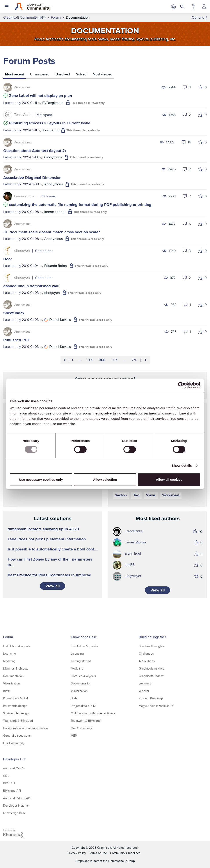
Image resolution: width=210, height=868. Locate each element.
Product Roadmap (151, 698)
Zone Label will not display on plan (40, 96)
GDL (6, 776)
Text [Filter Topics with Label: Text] (136, 495)
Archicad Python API (17, 798)
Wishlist (144, 691)
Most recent (14, 74)
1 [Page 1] (72, 360)
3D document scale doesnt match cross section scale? (52, 232)
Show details (182, 465)
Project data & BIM (15, 698)
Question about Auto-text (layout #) (35, 151)
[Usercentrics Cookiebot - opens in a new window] (181, 385)
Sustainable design (16, 713)
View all (53, 586)
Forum (8, 637)
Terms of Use (98, 853)
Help (193, 7)
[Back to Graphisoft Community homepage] (33, 7)
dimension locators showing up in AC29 (43, 529)
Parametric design (15, 706)
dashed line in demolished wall (31, 286)
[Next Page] (145, 360)
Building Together (152, 637)
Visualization (12, 683)
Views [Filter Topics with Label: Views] (151, 495)
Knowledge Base (84, 637)
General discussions (17, 736)
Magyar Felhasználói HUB (156, 706)
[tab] (14, 75)
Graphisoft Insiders (152, 668)
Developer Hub (15, 759)
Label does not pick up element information (47, 539)
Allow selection (105, 480)
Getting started (81, 661)
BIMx (6, 691)
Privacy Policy (77, 853)
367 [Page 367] (114, 360)
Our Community (14, 743)
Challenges (146, 654)
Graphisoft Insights (151, 646)
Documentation (13, 676)
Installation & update (17, 646)
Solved (81, 74)
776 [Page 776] (134, 360)
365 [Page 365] (90, 360)
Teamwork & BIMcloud (18, 721)
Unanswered (40, 74)
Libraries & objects (16, 668)
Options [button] (198, 17)
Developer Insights (16, 805)
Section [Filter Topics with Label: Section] (121, 495)
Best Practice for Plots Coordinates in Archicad (50, 575)
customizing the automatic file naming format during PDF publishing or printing (80, 205)
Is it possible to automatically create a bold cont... (52, 549)
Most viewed (102, 74)
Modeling (9, 661)
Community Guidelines (125, 853)
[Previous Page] (65, 360)
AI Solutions (147, 661)
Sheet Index (14, 313)
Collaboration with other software (25, 728)
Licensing (10, 654)
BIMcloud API (12, 791)
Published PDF (17, 340)
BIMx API (9, 783)
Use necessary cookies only (41, 480)
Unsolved (63, 74)
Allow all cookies (169, 480)
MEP (74, 736)
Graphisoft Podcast (152, 676)
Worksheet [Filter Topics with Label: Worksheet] (171, 495)
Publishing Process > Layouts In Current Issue (50, 123)
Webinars (145, 683)
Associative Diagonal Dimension (32, 178)
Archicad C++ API (15, 768)
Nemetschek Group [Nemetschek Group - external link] (122, 861)
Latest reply (12, 103)
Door (8, 259)
